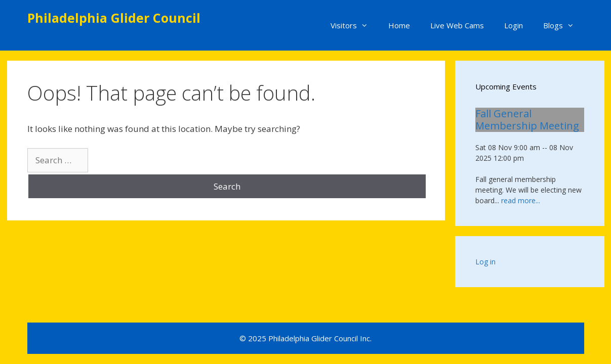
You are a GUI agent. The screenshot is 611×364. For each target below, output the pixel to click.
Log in (485, 262)
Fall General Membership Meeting (527, 120)
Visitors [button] (354, 25)
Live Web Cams (457, 25)
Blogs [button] (564, 25)
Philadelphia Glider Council (114, 18)
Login (514, 25)
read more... (521, 200)
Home (399, 25)
